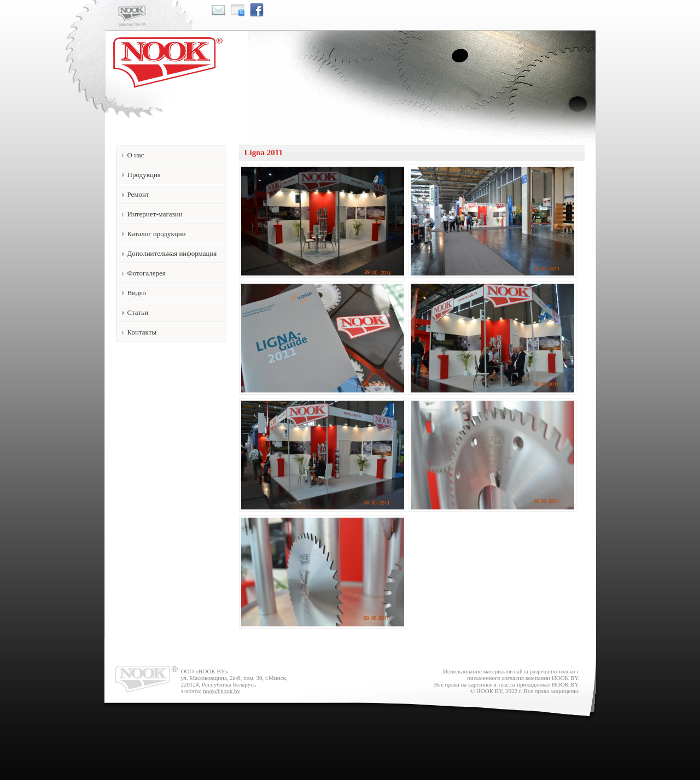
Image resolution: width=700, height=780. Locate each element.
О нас (136, 155)
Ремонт (138, 194)
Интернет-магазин (155, 214)
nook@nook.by (221, 691)
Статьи (138, 312)
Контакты (142, 332)
